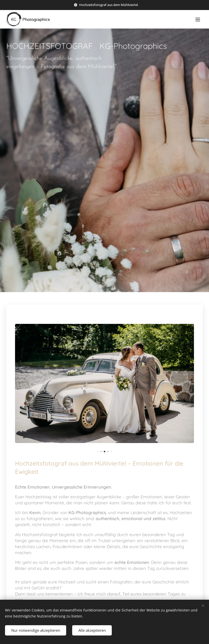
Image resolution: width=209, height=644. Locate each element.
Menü (198, 20)
